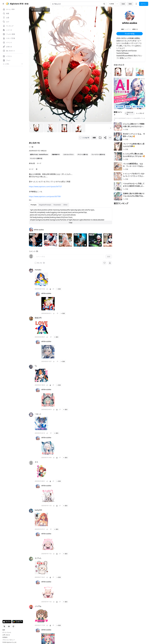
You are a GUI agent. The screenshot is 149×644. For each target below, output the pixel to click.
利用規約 (5, 637)
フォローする (130, 34)
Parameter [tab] (57, 205)
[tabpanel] (71, 216)
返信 (59, 289)
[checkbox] (36, 263)
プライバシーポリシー (9, 640)
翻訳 (30, 200)
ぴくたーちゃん (7, 632)
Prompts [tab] (34, 205)
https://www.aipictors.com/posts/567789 (45, 196)
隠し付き (40, 263)
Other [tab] (65, 205)
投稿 (130, 4)
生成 (123, 4)
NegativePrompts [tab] (45, 205)
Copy (71, 223)
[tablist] (49, 205)
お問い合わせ (6, 635)
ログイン (144, 4)
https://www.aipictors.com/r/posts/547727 (45, 187)
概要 (4, 630)
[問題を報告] (53, 289)
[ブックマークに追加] (100, 138)
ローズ (39, 163)
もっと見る (140, 113)
